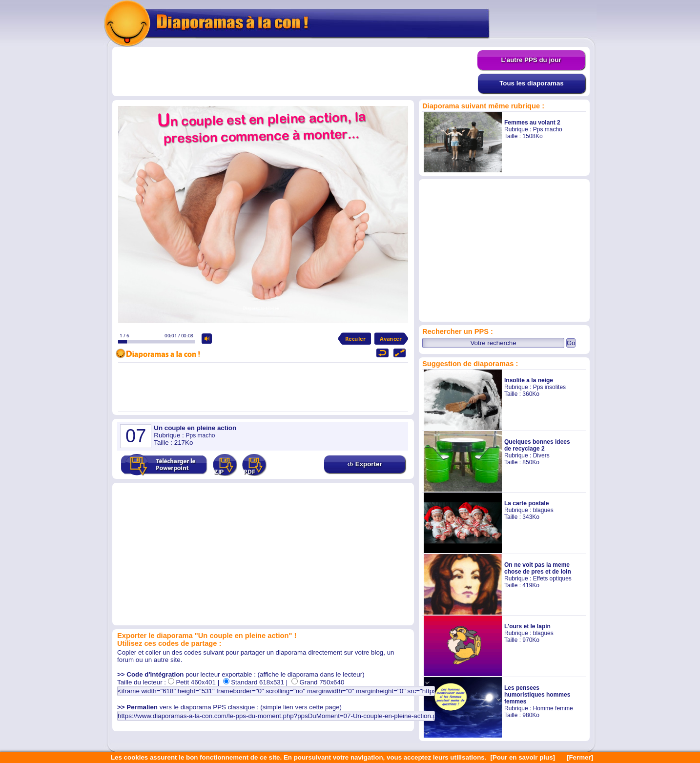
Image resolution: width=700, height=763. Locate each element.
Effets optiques (552, 578)
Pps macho (548, 129)
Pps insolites (549, 387)
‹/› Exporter (364, 464)
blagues (543, 510)
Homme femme (553, 708)
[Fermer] (580, 757)
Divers (541, 455)
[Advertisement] (295, 72)
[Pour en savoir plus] (523, 757)
